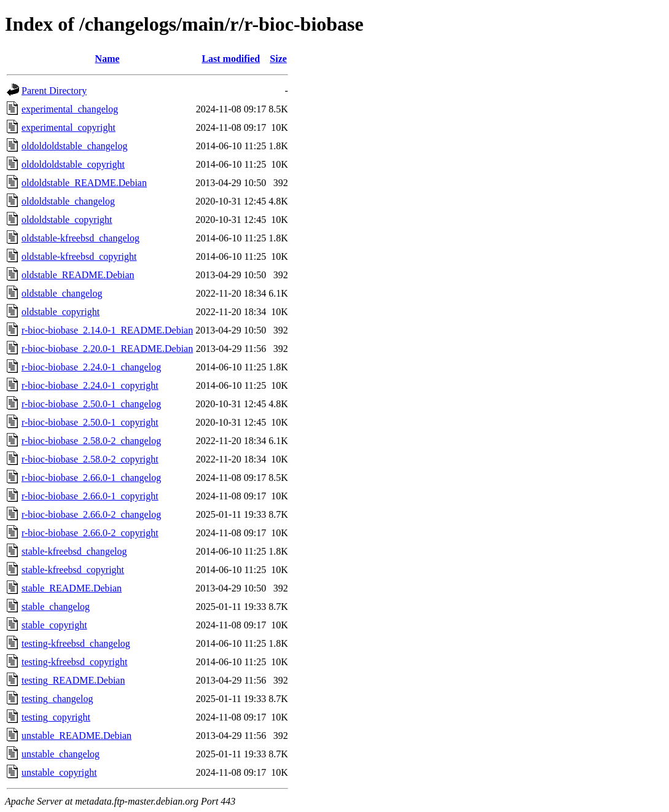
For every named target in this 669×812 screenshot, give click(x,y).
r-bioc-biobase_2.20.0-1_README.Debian (107, 349)
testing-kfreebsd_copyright (74, 662)
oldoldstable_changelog (68, 201)
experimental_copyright (68, 127)
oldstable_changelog (62, 293)
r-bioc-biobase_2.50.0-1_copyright (90, 422)
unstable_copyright (59, 772)
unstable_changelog (61, 754)
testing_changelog (57, 699)
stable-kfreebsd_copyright (73, 570)
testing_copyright (56, 717)
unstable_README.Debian (76, 736)
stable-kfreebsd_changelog (74, 551)
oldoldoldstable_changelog (74, 146)
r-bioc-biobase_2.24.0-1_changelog (91, 367)
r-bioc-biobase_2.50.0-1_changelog (91, 404)
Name (108, 59)
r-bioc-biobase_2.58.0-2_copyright (90, 459)
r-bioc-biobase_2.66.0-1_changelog (91, 478)
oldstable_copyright (61, 312)
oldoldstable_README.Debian (84, 183)
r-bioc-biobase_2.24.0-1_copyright (90, 385)
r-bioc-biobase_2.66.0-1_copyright (90, 496)
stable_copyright (54, 625)
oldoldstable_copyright (67, 220)
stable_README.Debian (72, 588)
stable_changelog (56, 607)
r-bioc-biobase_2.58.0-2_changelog (91, 441)
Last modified (231, 59)
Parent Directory (54, 91)
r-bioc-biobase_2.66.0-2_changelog (91, 514)
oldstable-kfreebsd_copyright (79, 256)
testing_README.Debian (73, 680)
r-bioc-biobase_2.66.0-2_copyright (90, 533)
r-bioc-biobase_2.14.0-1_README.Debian (107, 330)
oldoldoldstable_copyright (73, 164)
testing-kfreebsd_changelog (76, 643)
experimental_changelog (70, 109)
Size (278, 59)
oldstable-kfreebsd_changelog (80, 238)
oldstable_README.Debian (78, 275)
